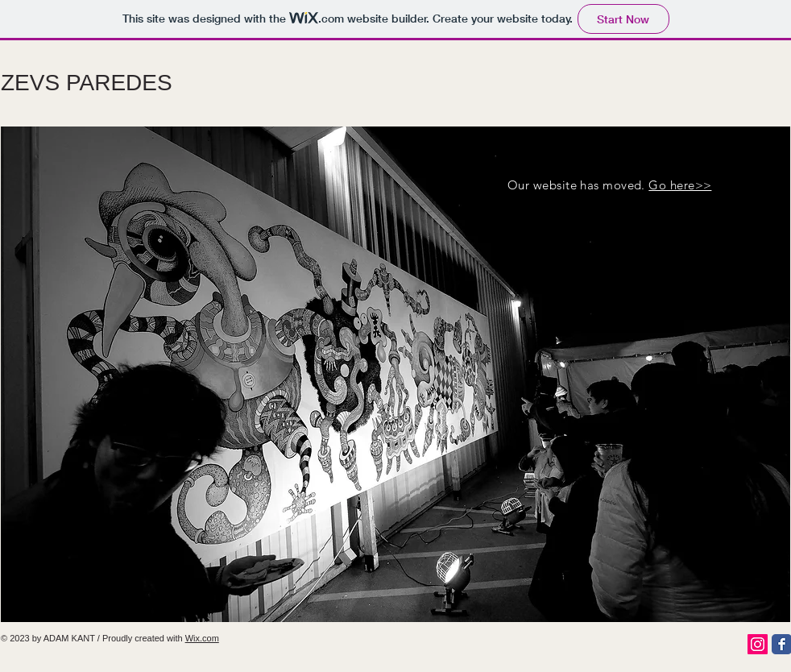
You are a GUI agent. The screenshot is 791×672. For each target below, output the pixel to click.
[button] (395, 374)
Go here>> (680, 185)
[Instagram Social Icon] (758, 644)
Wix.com (202, 638)
